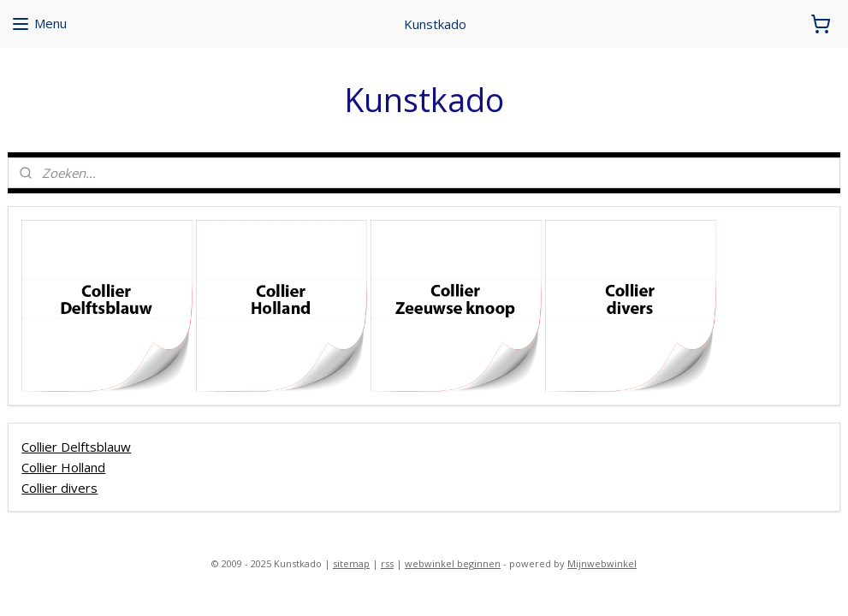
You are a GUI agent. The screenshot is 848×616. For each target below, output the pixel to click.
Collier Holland (63, 466)
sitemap (351, 563)
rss (387, 563)
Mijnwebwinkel (602, 563)
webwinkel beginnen (453, 563)
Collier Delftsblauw (76, 446)
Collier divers (59, 487)
